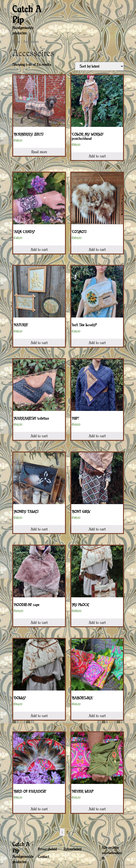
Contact (44, 857)
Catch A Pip (27, 14)
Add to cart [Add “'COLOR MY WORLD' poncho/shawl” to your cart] (97, 156)
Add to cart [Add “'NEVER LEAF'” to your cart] (97, 809)
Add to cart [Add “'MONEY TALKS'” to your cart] (39, 529)
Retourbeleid (73, 849)
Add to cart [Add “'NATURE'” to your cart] (39, 343)
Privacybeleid (47, 849)
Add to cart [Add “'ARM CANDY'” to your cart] (39, 249)
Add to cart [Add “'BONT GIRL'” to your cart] (97, 529)
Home (16, 42)
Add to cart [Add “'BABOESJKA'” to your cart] (97, 716)
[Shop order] (99, 66)
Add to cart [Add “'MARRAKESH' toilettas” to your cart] (39, 436)
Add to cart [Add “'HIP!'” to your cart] (97, 436)
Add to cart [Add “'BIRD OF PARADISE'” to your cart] (39, 809)
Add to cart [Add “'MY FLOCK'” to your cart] (97, 623)
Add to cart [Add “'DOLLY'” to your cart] (39, 716)
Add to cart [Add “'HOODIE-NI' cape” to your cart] (39, 623)
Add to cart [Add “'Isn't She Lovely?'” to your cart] (97, 343)
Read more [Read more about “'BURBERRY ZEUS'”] (39, 152)
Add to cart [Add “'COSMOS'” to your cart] (97, 249)
